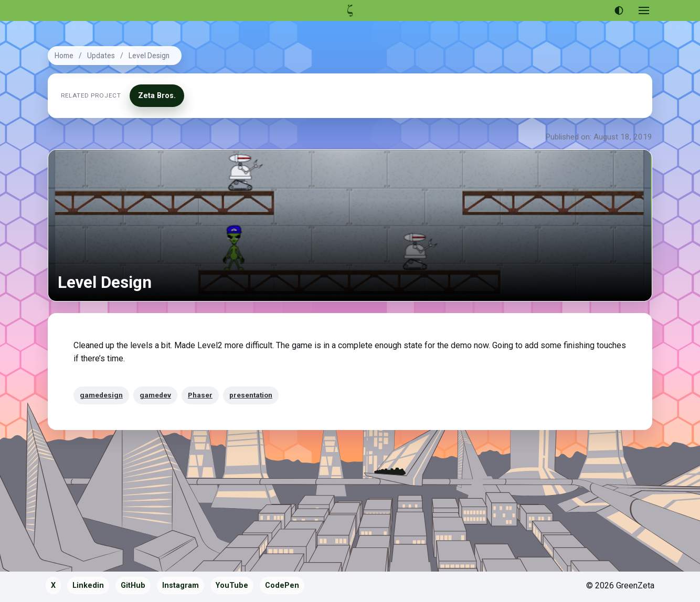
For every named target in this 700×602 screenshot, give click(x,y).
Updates (101, 56)
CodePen (282, 585)
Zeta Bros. (157, 96)
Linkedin (88, 585)
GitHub (133, 585)
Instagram (181, 585)
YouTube (232, 585)
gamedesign (101, 395)
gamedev (155, 395)
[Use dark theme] (619, 10)
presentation (251, 395)
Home (64, 56)
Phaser (200, 395)
